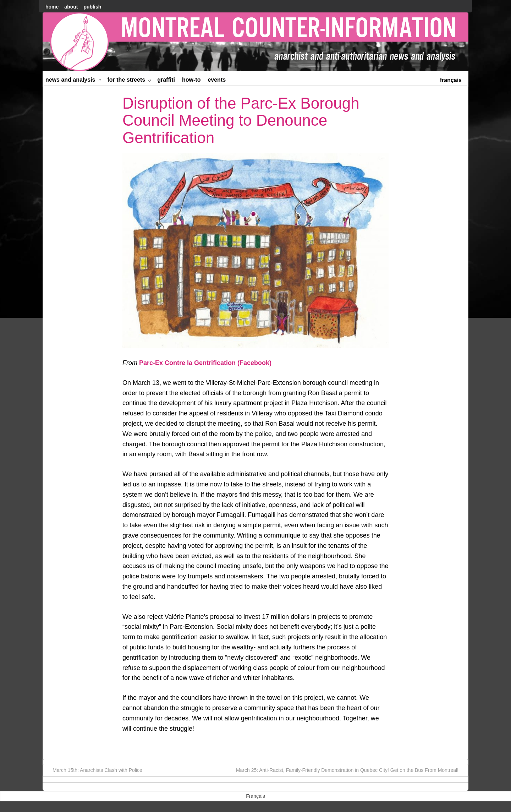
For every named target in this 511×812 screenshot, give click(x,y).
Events (217, 80)
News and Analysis (73, 81)
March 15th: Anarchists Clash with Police (94, 770)
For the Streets (130, 81)
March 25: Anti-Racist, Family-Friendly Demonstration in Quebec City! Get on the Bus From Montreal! (351, 770)
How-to (191, 80)
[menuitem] (451, 79)
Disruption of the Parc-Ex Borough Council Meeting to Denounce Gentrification (241, 120)
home (52, 7)
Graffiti (166, 80)
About (71, 7)
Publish (92, 7)
